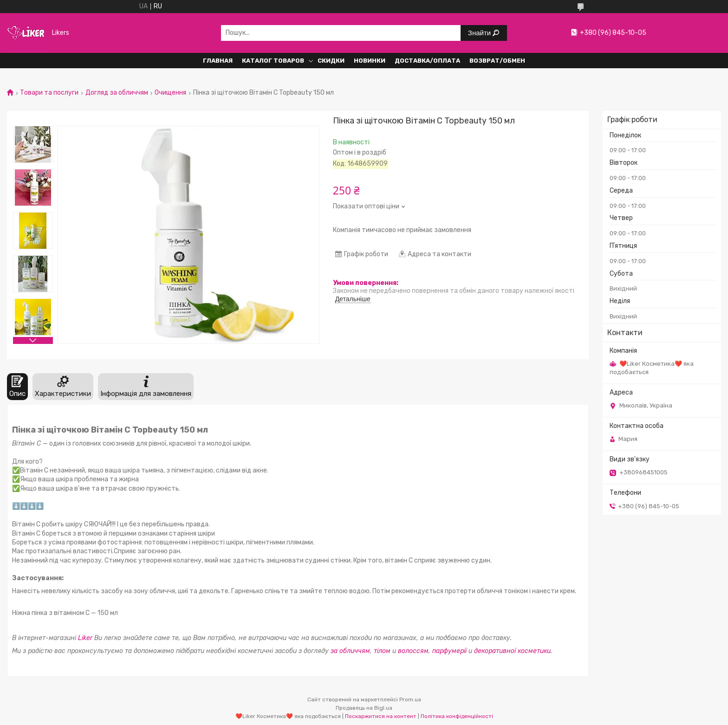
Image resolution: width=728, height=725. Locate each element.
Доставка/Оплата (427, 61)
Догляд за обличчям (117, 93)
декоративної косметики (512, 651)
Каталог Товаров (273, 61)
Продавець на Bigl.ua (364, 708)
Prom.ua (410, 699)
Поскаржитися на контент (381, 716)
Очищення (170, 93)
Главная (218, 61)
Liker (85, 638)
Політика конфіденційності (457, 716)
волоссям (413, 651)
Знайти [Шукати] (480, 33)
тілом (383, 651)
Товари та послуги (49, 93)
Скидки (331, 61)
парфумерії (449, 651)
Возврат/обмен (497, 61)
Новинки (370, 61)
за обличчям (350, 651)
